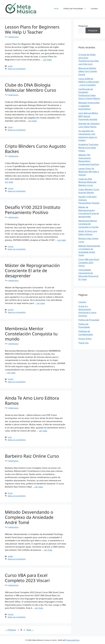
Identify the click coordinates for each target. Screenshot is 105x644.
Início (56, 8)
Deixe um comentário (17, 69)
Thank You (83, 343)
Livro (10, 437)
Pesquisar (83, 26)
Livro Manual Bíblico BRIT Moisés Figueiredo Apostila (88, 116)
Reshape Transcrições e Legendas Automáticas (89, 106)
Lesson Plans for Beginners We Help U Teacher (32, 29)
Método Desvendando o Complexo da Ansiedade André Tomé (29, 517)
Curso (10, 66)
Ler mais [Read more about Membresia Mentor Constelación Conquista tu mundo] (11, 373)
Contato (94, 8)
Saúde (10, 556)
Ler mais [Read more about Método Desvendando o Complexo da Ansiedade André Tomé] (48, 550)
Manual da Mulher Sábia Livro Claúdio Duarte (88, 71)
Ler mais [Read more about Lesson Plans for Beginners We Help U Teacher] (47, 60)
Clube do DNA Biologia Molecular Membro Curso (31, 87)
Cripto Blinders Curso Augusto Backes (35, 149)
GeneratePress (73, 640)
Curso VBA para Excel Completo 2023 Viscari (27, 578)
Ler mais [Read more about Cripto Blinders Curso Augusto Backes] (9, 182)
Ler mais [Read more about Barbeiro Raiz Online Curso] (39, 487)
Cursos (11, 188)
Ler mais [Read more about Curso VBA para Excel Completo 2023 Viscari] (39, 608)
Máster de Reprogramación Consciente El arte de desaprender (32, 270)
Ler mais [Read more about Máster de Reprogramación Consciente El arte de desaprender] (41, 303)
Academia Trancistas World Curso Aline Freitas (88, 148)
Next (30, 630)
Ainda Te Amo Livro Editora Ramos (32, 401)
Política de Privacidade (76, 8)
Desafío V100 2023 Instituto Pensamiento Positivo (33, 210)
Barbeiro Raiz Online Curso (32, 456)
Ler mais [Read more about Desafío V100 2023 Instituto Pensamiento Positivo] (62, 240)
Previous (10, 630)
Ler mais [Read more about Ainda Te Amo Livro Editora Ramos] (43, 431)
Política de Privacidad (89, 320)
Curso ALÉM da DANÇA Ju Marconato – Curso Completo (89, 82)
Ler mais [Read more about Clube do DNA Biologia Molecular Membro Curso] (32, 121)
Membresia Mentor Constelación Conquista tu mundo (31, 334)
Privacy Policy (85, 339)
